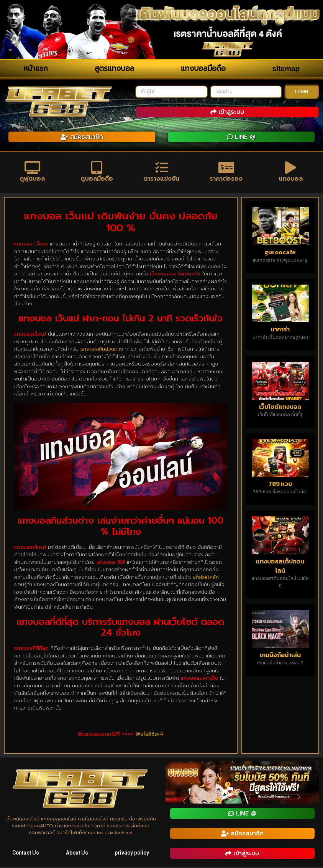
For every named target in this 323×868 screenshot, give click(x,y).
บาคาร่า (280, 330)
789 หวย (280, 485)
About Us (77, 853)
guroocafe (280, 253)
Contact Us (26, 853)
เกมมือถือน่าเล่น (280, 656)
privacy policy (132, 853)
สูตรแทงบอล (114, 68)
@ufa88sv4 (149, 735)
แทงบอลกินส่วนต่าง (102, 350)
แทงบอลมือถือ (203, 68)
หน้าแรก (36, 68)
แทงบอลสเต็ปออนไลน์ (280, 567)
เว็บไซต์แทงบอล (280, 407)
